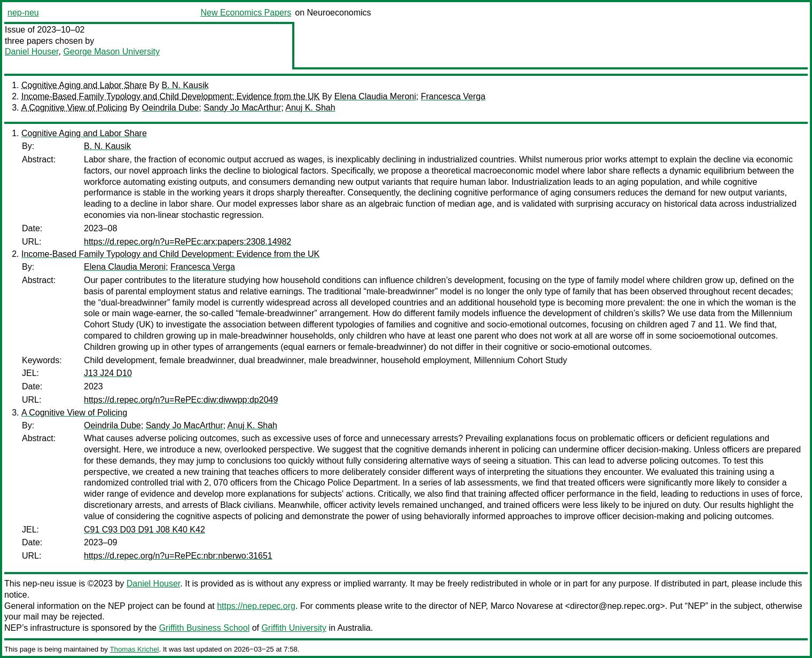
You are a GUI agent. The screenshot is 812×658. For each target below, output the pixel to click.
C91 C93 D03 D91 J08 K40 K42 (145, 530)
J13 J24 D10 (108, 373)
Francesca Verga (453, 96)
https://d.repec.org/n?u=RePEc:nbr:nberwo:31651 (178, 556)
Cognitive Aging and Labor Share (84, 85)
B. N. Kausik (185, 85)
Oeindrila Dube (171, 108)
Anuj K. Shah (310, 108)
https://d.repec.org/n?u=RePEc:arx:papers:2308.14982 (188, 242)
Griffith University (294, 628)
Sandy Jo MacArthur (242, 108)
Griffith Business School (205, 628)
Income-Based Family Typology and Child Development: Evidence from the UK (170, 96)
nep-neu (23, 13)
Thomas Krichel (134, 649)
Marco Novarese (522, 606)
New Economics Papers (246, 13)
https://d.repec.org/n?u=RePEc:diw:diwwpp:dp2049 (181, 400)
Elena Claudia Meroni (375, 96)
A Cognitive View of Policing (74, 108)
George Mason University (111, 52)
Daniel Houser (32, 52)
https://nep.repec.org (256, 606)
